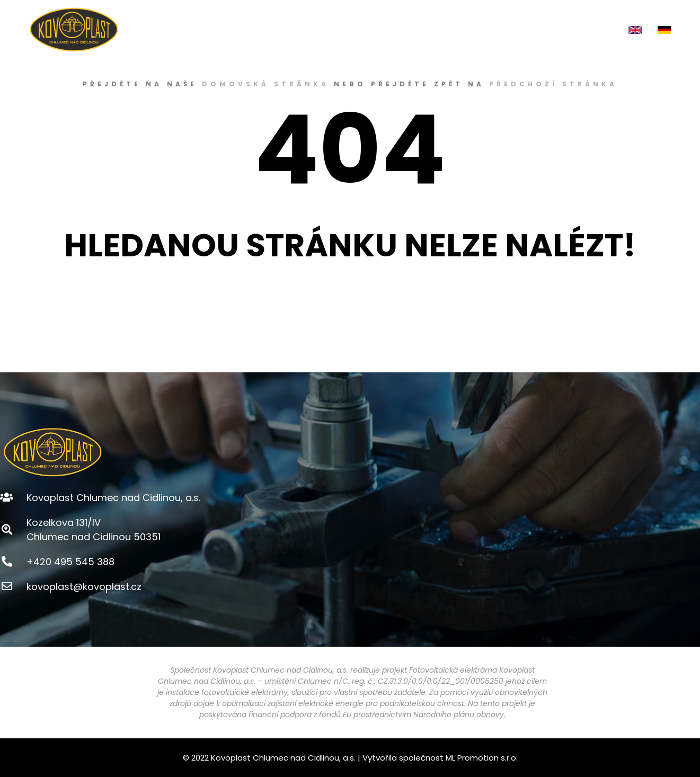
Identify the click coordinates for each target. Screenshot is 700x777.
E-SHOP (426, 30)
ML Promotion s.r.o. (482, 758)
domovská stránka (265, 84)
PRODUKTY (361, 30)
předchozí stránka (553, 84)
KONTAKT (593, 29)
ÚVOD (253, 29)
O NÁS (299, 30)
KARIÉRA (480, 29)
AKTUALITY (535, 29)
